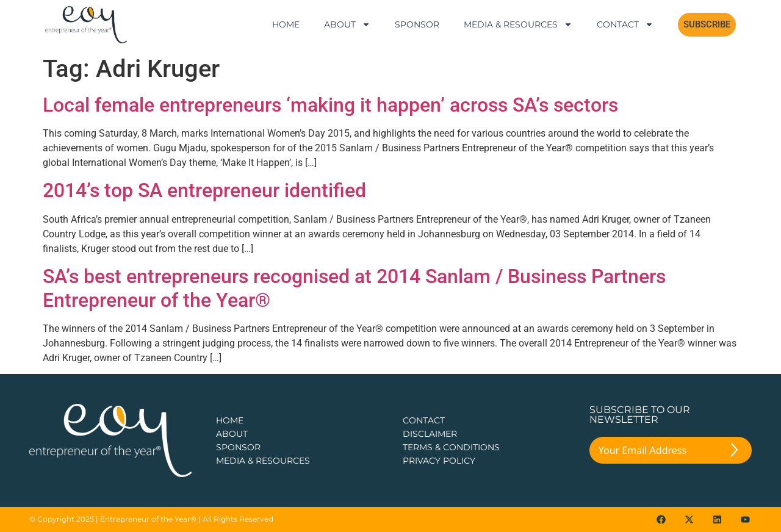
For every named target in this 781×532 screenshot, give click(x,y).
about (232, 434)
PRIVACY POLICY (439, 461)
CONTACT (424, 420)
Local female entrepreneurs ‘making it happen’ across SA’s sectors (330, 105)
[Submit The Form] (734, 452)
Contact (625, 24)
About (347, 24)
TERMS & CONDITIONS (451, 447)
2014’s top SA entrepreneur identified (204, 190)
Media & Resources (518, 24)
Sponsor (417, 24)
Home (286, 24)
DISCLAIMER (430, 434)
